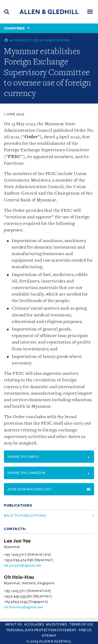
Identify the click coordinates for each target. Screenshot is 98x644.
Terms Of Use (81, 624)
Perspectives (26, 40)
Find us (85, 630)
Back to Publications (25, 516)
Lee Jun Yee (17, 541)
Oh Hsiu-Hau (19, 577)
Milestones (57, 624)
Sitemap (49, 636)
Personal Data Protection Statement (42, 630)
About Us (13, 624)
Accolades (34, 624)
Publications (57, 40)
